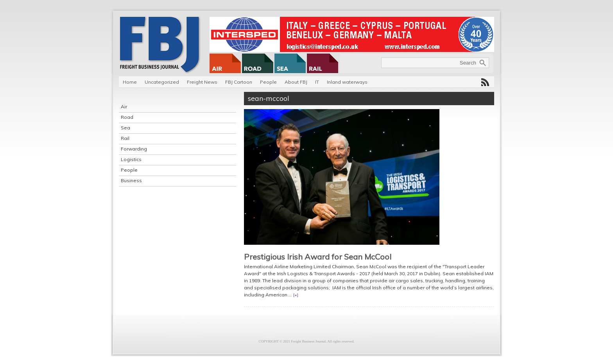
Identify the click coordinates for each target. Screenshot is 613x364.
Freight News (202, 82)
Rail (125, 138)
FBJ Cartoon (239, 82)
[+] (296, 295)
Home (130, 82)
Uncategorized (162, 82)
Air (124, 107)
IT (317, 82)
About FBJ (296, 82)
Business (131, 180)
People (268, 82)
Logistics (131, 159)
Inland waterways (347, 82)
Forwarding (134, 149)
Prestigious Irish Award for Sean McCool (318, 257)
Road (127, 117)
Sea (125, 128)
